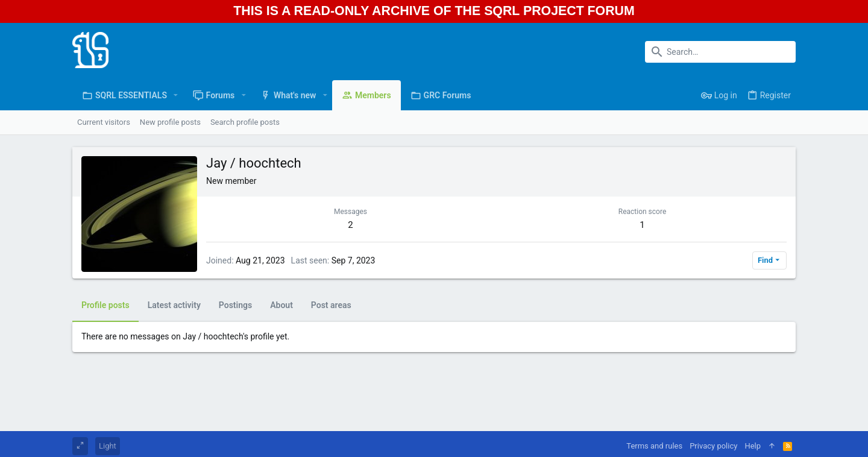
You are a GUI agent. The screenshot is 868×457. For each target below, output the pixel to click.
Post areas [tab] (331, 305)
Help (753, 446)
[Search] (720, 52)
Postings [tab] (235, 305)
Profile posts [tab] (105, 305)
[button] (176, 95)
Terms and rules (654, 446)
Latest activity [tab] (174, 305)
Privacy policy (713, 446)
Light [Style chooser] (108, 446)
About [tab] (281, 305)
